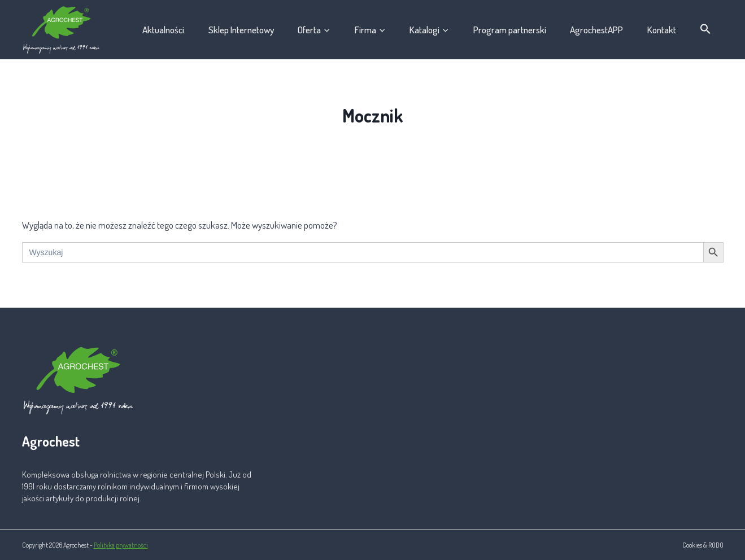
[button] (706, 29)
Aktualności (163, 30)
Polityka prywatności (121, 545)
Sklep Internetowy (241, 30)
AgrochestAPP (596, 30)
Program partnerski (510, 30)
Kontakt (662, 30)
